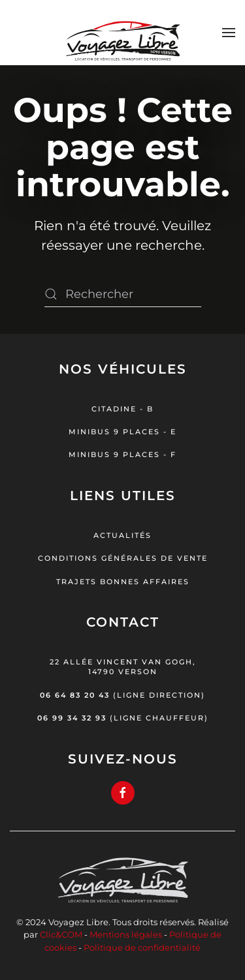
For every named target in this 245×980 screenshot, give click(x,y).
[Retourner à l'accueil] (122, 33)
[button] (229, 33)
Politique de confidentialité (142, 947)
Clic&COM (61, 934)
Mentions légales (126, 934)
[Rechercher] (123, 294)
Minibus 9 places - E (122, 432)
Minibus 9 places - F (122, 454)
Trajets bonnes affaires (123, 582)
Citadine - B (122, 409)
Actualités (122, 535)
